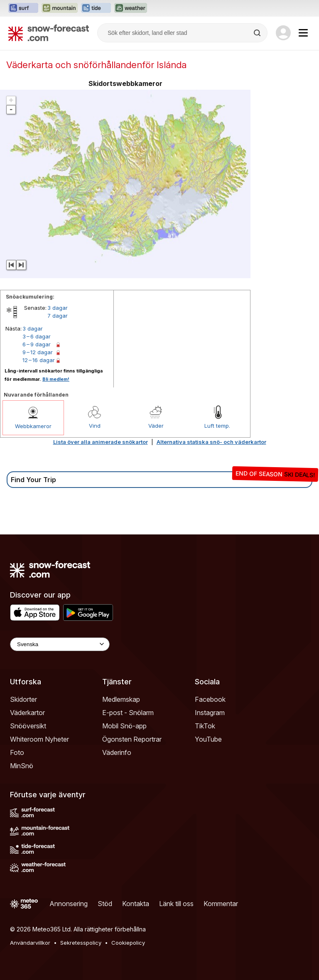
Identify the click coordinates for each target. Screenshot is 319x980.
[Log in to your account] (283, 33)
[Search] (258, 33)
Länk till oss (176, 904)
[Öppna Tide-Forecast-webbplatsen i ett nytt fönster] (96, 8)
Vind (95, 426)
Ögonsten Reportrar (132, 739)
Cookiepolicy (128, 943)
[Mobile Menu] (303, 33)
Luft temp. (217, 426)
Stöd (105, 904)
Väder (156, 426)
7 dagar (58, 316)
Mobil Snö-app (124, 726)
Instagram (210, 713)
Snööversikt (28, 726)
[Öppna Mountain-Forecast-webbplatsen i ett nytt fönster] (60, 8)
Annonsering (69, 904)
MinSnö (22, 766)
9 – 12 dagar (38, 352)
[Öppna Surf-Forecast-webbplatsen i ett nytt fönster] (23, 8)
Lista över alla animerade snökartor (101, 442)
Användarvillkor (30, 943)
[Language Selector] (60, 644)
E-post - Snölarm (128, 713)
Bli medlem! (56, 379)
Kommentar (221, 904)
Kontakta (136, 904)
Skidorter (23, 699)
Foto (17, 752)
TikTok (205, 726)
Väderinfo (117, 752)
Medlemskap (121, 699)
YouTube (208, 739)
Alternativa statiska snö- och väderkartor (211, 442)
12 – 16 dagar (39, 360)
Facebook (210, 699)
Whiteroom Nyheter (39, 739)
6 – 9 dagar (37, 344)
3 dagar (58, 308)
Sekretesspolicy (81, 943)
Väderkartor (27, 713)
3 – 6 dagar (37, 336)
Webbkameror (33, 426)
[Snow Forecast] (49, 33)
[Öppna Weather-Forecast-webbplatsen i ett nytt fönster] (131, 8)
